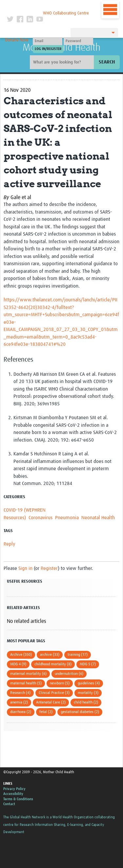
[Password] (78, 41)
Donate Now (17, 40)
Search (107, 62)
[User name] (48, 41)
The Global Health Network (48, 6)
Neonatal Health (98, 518)
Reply (9, 544)
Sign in (25, 568)
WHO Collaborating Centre (66, 13)
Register (49, 568)
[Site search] (63, 62)
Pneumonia (67, 518)
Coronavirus (41, 518)
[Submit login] (48, 49)
